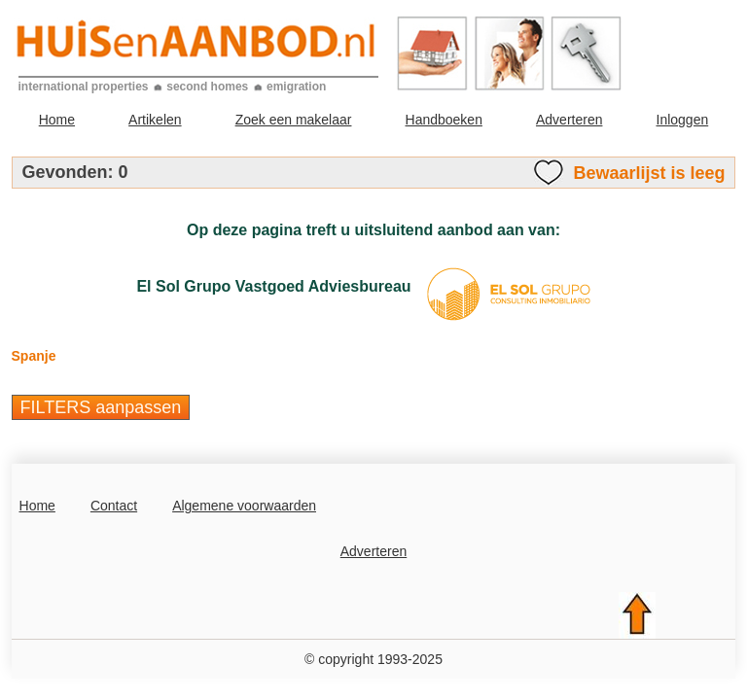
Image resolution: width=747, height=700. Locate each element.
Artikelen (155, 120)
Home (57, 120)
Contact (114, 506)
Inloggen (683, 120)
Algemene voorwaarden (244, 506)
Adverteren (569, 120)
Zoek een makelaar (294, 120)
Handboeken (444, 120)
